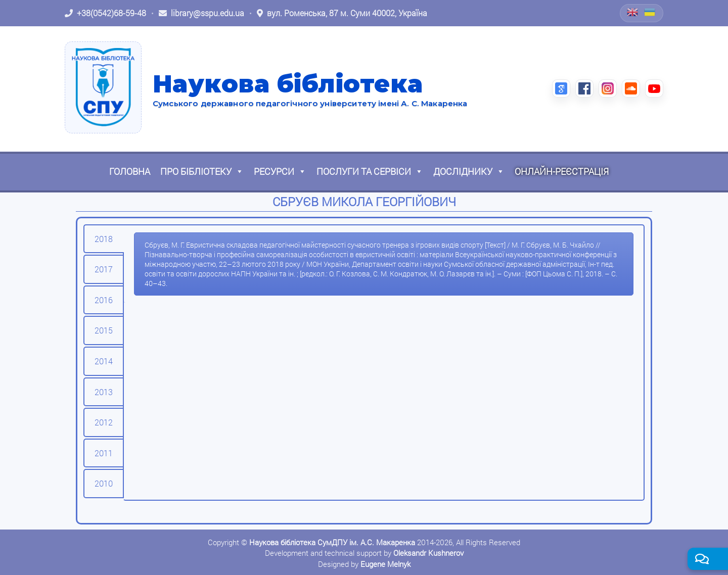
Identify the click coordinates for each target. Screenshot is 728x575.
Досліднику (469, 171)
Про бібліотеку (202, 171)
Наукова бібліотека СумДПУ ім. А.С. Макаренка (332, 542)
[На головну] (103, 87)
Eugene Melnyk (385, 564)
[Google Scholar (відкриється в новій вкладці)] (561, 88)
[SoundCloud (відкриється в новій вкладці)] (631, 88)
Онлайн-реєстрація (562, 171)
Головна (130, 171)
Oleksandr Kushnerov (428, 553)
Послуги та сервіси (370, 171)
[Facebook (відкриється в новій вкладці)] (584, 88)
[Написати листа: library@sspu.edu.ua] (201, 13)
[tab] (104, 239)
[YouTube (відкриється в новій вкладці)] (654, 88)
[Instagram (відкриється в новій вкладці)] (608, 88)
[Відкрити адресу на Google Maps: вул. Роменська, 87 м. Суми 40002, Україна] (342, 13)
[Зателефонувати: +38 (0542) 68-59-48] (105, 13)
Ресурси (280, 171)
